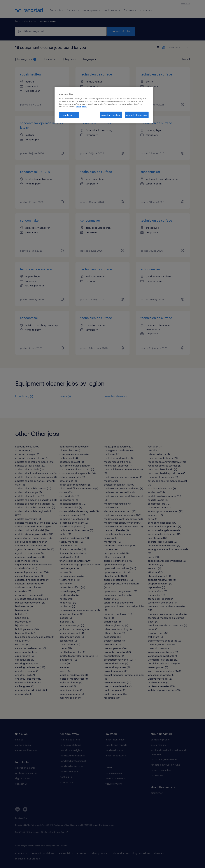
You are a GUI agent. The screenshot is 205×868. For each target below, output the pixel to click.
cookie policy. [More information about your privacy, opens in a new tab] (81, 106)
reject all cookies (111, 115)
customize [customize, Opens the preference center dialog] (69, 115)
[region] (104, 105)
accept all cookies (137, 115)
